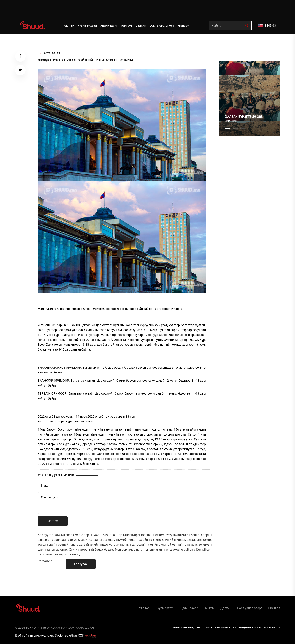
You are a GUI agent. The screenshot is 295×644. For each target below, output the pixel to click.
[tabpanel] (249, 98)
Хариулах (81, 564)
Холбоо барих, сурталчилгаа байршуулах (204, 628)
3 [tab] (242, 128)
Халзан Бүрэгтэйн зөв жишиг (244, 119)
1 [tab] (228, 43)
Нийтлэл (184, 26)
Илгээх (53, 521)
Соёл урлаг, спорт (162, 26)
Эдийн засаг (109, 26)
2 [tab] (235, 128)
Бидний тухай (250, 628)
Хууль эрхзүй (87, 26)
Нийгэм (127, 26)
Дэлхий (141, 26)
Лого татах (272, 628)
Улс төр (69, 26)
